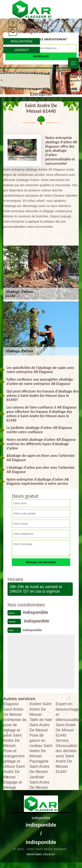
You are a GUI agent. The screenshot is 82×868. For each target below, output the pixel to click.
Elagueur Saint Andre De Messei (13, 709)
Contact (22, 50)
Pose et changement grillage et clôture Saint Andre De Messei (14, 764)
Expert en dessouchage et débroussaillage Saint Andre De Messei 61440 (67, 719)
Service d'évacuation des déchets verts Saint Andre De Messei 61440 (67, 756)
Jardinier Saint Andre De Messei (39, 782)
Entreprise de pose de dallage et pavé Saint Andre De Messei (15, 733)
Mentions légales (41, 854)
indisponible (34, 22)
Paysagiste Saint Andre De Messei (39, 766)
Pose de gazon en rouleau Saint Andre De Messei (41, 746)
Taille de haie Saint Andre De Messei (41, 725)
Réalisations (22, 41)
